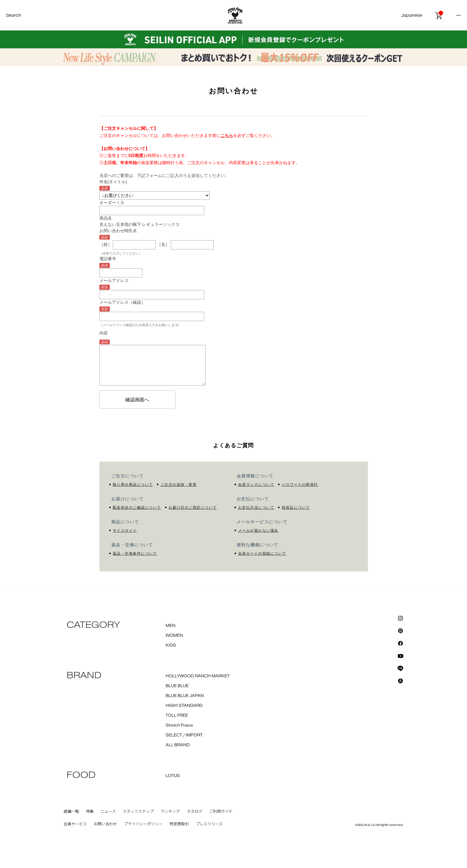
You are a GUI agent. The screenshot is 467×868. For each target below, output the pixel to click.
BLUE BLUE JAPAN (185, 696)
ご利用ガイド (221, 812)
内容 (104, 333)
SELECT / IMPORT (184, 735)
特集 (90, 812)
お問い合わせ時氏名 (118, 231)
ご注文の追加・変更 (179, 485)
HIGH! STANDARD (184, 706)
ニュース (108, 812)
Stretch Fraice (179, 725)
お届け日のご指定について (193, 508)
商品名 (106, 218)
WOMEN (174, 636)
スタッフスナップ (138, 812)
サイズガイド (125, 531)
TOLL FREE (177, 716)
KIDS (171, 645)
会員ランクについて (256, 485)
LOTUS (173, 776)
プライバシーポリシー (143, 824)
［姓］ (106, 244)
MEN (171, 626)
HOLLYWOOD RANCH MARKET (198, 676)
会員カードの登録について (262, 554)
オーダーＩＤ (112, 203)
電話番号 (108, 259)
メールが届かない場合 (258, 531)
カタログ (195, 812)
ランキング (170, 812)
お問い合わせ (105, 824)
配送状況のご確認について (137, 508)
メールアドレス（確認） (122, 302)
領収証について (296, 508)
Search (14, 15)
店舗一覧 (71, 812)
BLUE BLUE (177, 686)
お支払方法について (256, 508)
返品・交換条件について (135, 554)
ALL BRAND (178, 745)
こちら (227, 135)
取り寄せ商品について (133, 485)
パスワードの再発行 (300, 485)
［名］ (163, 244)
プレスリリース (209, 824)
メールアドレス (114, 280)
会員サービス (75, 824)
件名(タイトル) (113, 182)
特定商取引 (179, 824)
